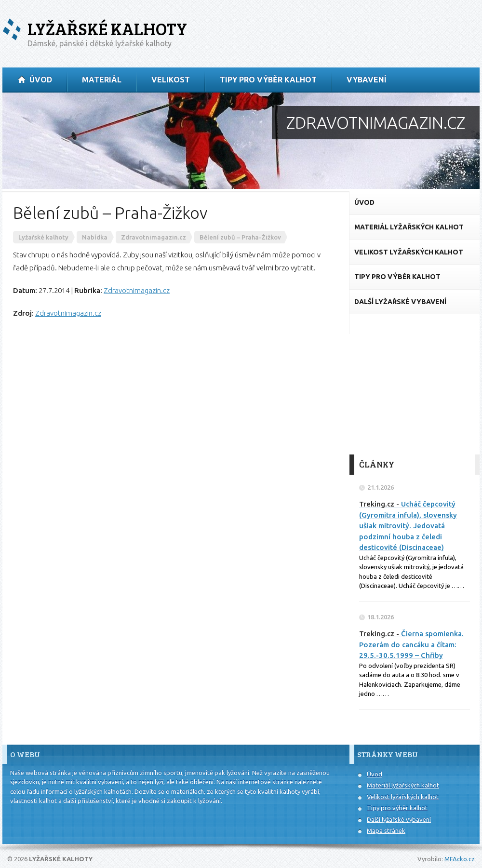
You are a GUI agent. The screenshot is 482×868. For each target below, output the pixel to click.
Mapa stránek (386, 830)
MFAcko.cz (460, 859)
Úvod (375, 774)
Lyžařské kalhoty (107, 29)
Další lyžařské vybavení (399, 819)
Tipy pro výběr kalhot (397, 808)
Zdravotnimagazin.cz (137, 290)
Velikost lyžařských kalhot (403, 797)
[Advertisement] (415, 385)
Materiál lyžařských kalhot (403, 785)
